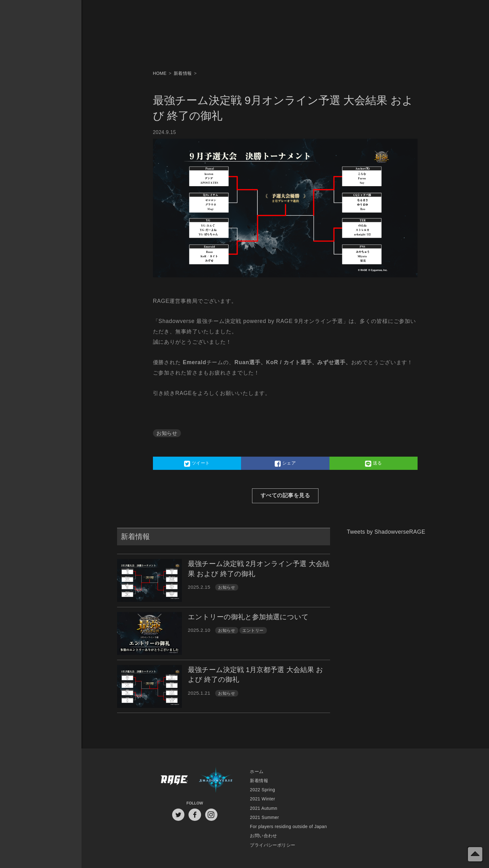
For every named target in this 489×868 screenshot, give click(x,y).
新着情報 (259, 781)
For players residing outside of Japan (288, 826)
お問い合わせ (264, 836)
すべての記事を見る (285, 495)
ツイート (197, 464)
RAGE (174, 780)
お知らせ (167, 433)
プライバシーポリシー (273, 845)
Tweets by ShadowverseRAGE (386, 532)
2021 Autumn (264, 808)
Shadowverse (216, 780)
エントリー (253, 630)
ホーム (257, 771)
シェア (285, 464)
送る (374, 464)
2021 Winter (262, 799)
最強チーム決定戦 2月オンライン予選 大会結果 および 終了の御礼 (259, 569)
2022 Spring (262, 790)
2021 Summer (264, 817)
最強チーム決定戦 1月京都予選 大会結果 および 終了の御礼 (256, 675)
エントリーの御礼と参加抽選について (248, 617)
